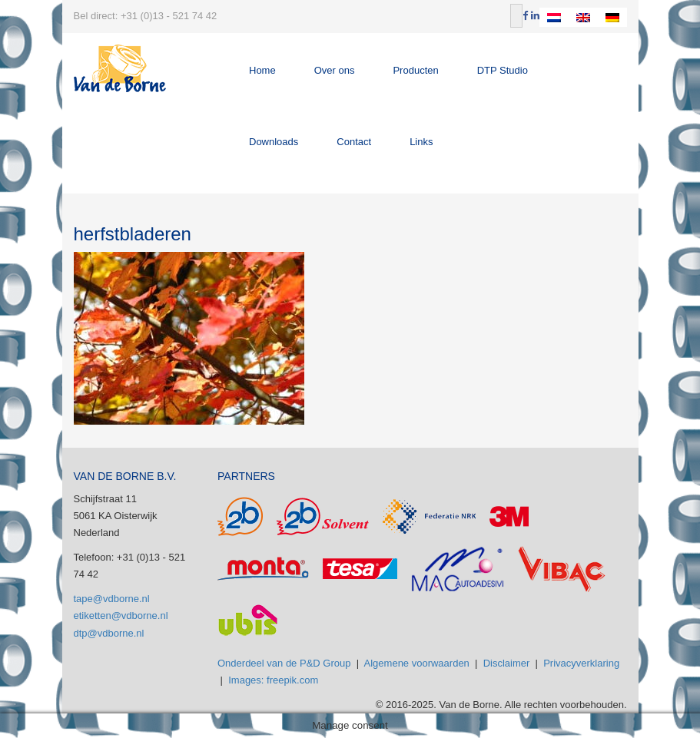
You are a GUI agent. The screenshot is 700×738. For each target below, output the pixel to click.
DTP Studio (503, 70)
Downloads (274, 142)
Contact (354, 142)
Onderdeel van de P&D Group (284, 663)
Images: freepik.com (273, 680)
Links (421, 142)
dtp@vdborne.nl (109, 633)
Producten (415, 70)
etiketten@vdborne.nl (121, 616)
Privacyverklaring (581, 663)
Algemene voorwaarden (417, 663)
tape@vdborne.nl (112, 599)
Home (262, 70)
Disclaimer (507, 663)
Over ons (335, 70)
